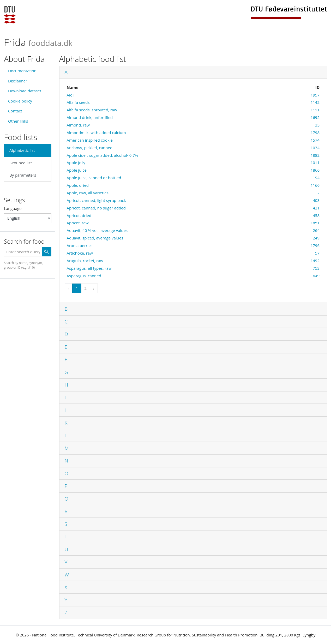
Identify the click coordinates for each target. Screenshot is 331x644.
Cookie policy (20, 101)
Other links (18, 121)
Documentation (22, 71)
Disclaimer (18, 81)
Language (13, 208)
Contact (15, 111)
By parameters (23, 175)
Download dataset (25, 91)
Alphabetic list (22, 150)
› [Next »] (94, 288)
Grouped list (21, 163)
